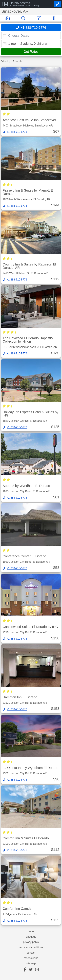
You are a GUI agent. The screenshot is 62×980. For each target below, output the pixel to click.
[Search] (24, 18)
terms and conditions (31, 947)
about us (31, 937)
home (31, 931)
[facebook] (25, 970)
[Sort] (55, 18)
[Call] (57, 4)
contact (31, 953)
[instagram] (37, 970)
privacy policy (31, 942)
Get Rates (31, 52)
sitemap (31, 963)
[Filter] (40, 18)
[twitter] (31, 970)
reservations (31, 958)
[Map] (8, 18)
